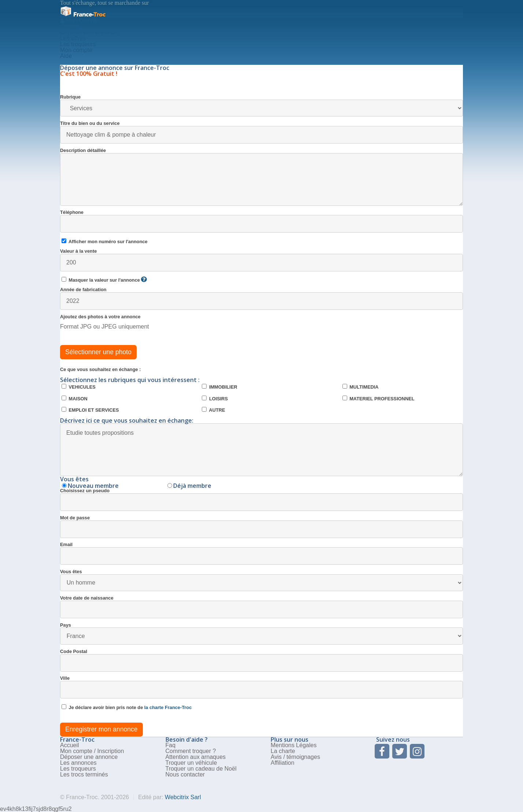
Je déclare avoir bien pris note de (127, 707)
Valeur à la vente (261, 260)
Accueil (70, 27)
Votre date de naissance (261, 607)
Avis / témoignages (295, 757)
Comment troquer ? (191, 751)
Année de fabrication (261, 299)
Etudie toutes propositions (261, 450)
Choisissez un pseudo (261, 500)
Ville (261, 687)
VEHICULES (79, 387)
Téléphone (261, 221)
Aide (66, 56)
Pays (261, 634)
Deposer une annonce (89, 32)
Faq (171, 745)
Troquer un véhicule (191, 763)
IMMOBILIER (219, 387)
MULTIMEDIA (361, 387)
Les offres (73, 38)
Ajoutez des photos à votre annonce (100, 317)
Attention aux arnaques (196, 757)
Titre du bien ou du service (261, 132)
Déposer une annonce (89, 757)
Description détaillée (261, 177)
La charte (283, 751)
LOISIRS (215, 398)
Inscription (110, 751)
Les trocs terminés (84, 774)
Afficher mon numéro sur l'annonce (105, 241)
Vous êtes (261, 580)
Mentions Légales (294, 745)
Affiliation (283, 763)
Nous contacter (185, 774)
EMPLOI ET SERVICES (90, 410)
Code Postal (261, 661)
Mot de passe (261, 527)
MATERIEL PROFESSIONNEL (379, 398)
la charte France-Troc (168, 707)
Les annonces (78, 763)
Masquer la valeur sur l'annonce (104, 280)
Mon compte (76, 50)
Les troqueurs (78, 44)
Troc (83, 14)
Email (261, 554)
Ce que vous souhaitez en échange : (100, 370)
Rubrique (261, 106)
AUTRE (213, 410)
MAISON (75, 398)
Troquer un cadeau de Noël (201, 769)
